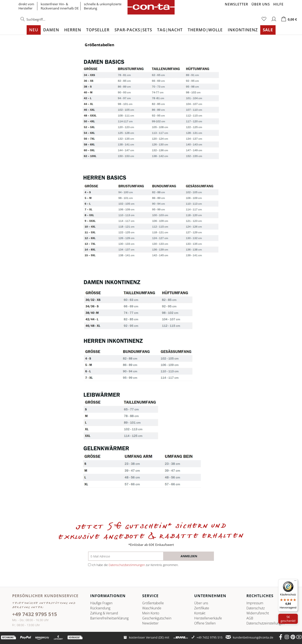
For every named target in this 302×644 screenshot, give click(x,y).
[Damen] (51, 30)
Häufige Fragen (101, 603)
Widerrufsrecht (258, 613)
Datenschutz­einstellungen (266, 623)
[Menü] (295, 582)
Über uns (261, 4)
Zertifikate (202, 608)
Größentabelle (153, 603)
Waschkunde (152, 608)
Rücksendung (100, 608)
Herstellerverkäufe (208, 618)
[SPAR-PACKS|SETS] (133, 30)
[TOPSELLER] (98, 30)
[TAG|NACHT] (170, 30)
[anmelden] (189, 556)
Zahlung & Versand (104, 613)
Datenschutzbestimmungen (127, 565)
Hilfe (278, 4)
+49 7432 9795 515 (35, 614)
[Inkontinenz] (243, 30)
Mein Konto (151, 613)
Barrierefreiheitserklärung (109, 618)
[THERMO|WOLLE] (205, 30)
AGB (250, 618)
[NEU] (34, 30)
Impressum (255, 603)
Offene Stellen (205, 623)
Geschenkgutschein (157, 618)
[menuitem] (42, 21)
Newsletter (236, 4)
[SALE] (268, 30)
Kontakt (200, 613)
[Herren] (73, 30)
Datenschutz (256, 608)
